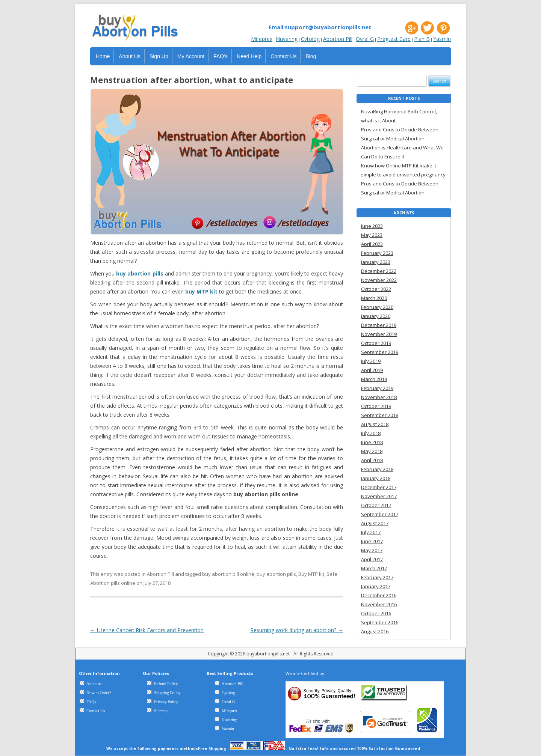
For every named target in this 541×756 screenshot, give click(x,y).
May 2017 (372, 550)
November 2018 (379, 397)
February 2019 (377, 388)
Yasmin (442, 39)
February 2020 (377, 307)
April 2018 (372, 460)
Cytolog (310, 39)
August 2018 (375, 424)
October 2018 (376, 406)
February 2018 (377, 469)
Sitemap (161, 711)
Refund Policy (166, 684)
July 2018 (371, 433)
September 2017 (380, 514)
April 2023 (372, 244)
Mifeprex (262, 39)
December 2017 (379, 487)
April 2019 (372, 370)
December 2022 (379, 271)
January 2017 (376, 586)
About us (94, 684)
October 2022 (376, 289)
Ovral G (365, 39)
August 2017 (375, 523)
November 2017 (379, 496)
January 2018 (376, 478)
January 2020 (376, 316)
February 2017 (377, 577)
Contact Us (283, 56)
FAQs (91, 702)
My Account (191, 56)
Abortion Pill (338, 39)
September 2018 (380, 415)
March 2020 (374, 298)
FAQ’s (221, 56)
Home (103, 56)
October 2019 (376, 343)
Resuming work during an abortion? (297, 630)
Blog (311, 56)
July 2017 (371, 532)
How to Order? (99, 693)
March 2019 (374, 379)
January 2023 (376, 262)
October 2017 (376, 505)
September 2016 (380, 622)
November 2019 (379, 334)
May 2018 (372, 451)
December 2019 (379, 325)
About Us (130, 56)
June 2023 (372, 226)
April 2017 (372, 559)
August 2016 (375, 631)
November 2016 (379, 604)
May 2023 (372, 235)
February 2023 (377, 253)
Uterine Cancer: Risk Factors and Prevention (147, 630)
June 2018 (372, 442)
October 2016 (376, 613)
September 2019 (380, 352)
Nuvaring (287, 39)
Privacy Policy (166, 702)
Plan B (422, 39)
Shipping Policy (167, 693)
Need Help (249, 56)
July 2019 (371, 361)
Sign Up (159, 56)
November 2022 (379, 280)
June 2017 (372, 541)
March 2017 (374, 568)
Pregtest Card (394, 39)
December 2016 (379, 595)
